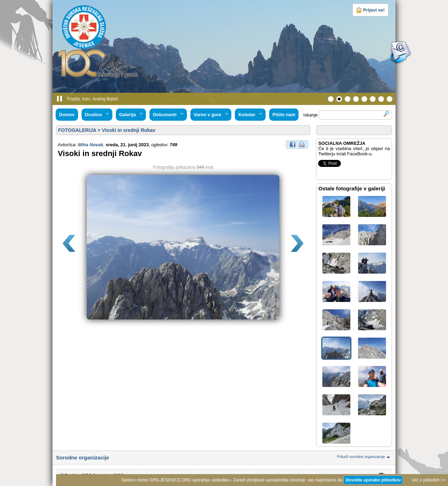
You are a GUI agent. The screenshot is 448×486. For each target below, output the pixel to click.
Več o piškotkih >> (429, 480)
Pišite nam (284, 115)
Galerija (129, 115)
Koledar (248, 115)
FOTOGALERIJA (77, 130)
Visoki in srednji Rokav (129, 130)
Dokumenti (166, 115)
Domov (67, 115)
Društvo (95, 115)
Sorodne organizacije (224, 457)
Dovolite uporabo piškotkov (373, 480)
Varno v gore (209, 115)
